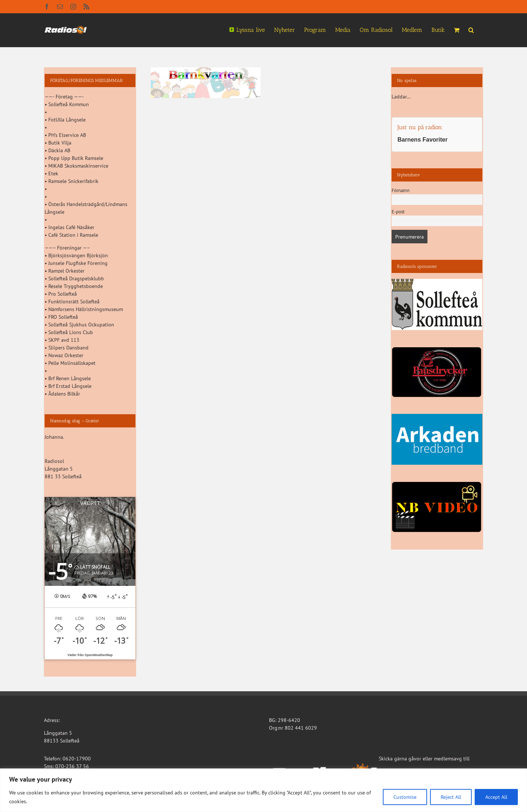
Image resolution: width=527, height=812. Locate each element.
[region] (263, 790)
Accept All (496, 797)
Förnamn (401, 190)
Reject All (451, 797)
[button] (471, 29)
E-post (398, 212)
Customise (405, 797)
